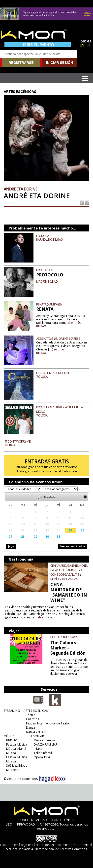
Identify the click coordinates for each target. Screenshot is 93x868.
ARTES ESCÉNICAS (36, 711)
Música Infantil (16, 749)
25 (70, 530)
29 (35, 536)
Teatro (31, 715)
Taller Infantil (43, 753)
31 (59, 536)
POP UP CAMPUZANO (64, 637)
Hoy (11, 547)
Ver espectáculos (73, 546)
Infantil (38, 749)
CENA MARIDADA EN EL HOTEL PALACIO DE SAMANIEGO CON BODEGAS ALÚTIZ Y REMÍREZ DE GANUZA (69, 572)
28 (23, 536)
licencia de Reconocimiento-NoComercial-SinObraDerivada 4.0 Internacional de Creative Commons (50, 847)
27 (10, 536)
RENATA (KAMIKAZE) (49, 304)
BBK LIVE (12, 740)
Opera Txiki (42, 757)
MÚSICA (9, 736)
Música (11, 753)
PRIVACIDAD (26, 824)
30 (47, 536)
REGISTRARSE (21, 63)
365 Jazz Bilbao (17, 766)
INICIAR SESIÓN (60, 63)
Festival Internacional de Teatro (48, 723)
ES (82, 45)
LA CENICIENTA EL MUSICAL (53, 373)
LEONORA (43, 236)
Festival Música (17, 744)
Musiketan (13, 770)
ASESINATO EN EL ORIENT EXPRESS (58, 339)
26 (82, 530)
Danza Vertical (36, 732)
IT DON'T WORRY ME (18, 441)
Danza (31, 728)
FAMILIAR (38, 736)
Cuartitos (32, 719)
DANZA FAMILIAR (46, 744)
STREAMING (12, 711)
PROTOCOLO (45, 270)
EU (89, 45)
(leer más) (75, 323)
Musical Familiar (45, 740)
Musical (11, 761)
